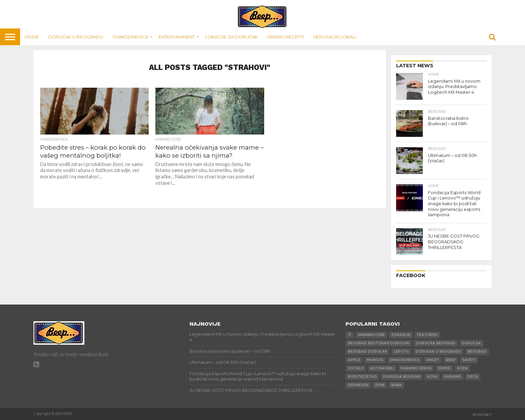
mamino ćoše (371, 335)
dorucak (471, 343)
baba (396, 385)
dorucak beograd (436, 343)
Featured (427, 335)
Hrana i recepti (286, 37)
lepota (401, 352)
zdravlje (401, 335)
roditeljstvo (362, 377)
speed (444, 368)
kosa (432, 377)
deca (473, 377)
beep (451, 360)
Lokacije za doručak (232, 37)
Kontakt (482, 415)
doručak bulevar (402, 377)
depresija (358, 385)
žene (380, 385)
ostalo (356, 368)
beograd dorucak (368, 352)
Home (32, 37)
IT (350, 335)
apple (354, 360)
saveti (469, 360)
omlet (433, 360)
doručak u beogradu (438, 352)
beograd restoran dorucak (379, 343)
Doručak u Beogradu (76, 37)
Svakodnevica (130, 37)
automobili (382, 368)
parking (453, 377)
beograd (477, 352)
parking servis (416, 368)
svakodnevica (405, 360)
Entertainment (177, 37)
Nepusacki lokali (335, 37)
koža (462, 368)
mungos (375, 360)
